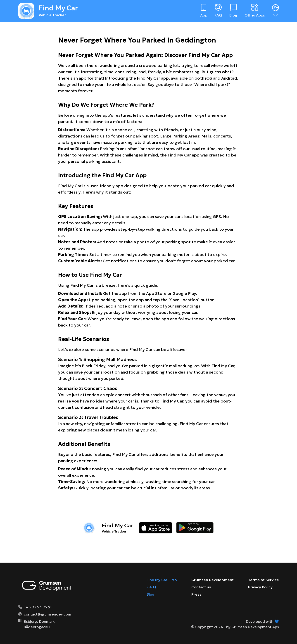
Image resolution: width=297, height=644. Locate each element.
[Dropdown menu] (276, 11)
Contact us (201, 587)
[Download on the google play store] (195, 528)
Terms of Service (264, 580)
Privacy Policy (260, 587)
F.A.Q (151, 587)
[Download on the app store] (156, 528)
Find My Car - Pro (162, 580)
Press (196, 594)
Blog (151, 594)
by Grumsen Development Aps (253, 627)
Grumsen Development (213, 580)
